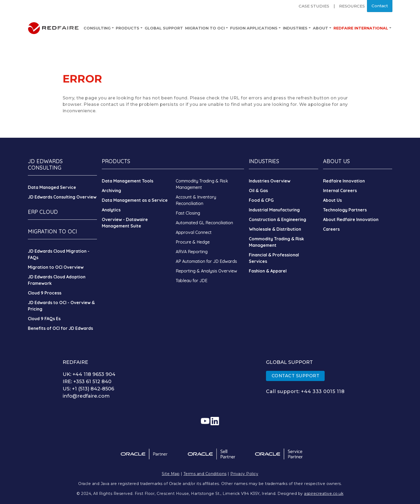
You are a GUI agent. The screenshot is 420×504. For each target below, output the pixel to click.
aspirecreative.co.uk (324, 494)
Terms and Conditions (205, 474)
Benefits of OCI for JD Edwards (60, 328)
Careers (331, 229)
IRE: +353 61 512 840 (87, 382)
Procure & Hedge (193, 242)
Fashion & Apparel (268, 271)
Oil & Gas (258, 191)
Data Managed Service (52, 187)
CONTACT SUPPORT (296, 376)
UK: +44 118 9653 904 (89, 374)
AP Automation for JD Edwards (206, 261)
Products (129, 28)
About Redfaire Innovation (351, 219)
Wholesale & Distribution (275, 229)
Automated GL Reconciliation (204, 223)
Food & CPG (261, 200)
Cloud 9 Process (45, 293)
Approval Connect (194, 232)
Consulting (99, 28)
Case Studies (314, 6)
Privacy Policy (244, 474)
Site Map (171, 474)
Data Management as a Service (135, 200)
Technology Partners (345, 210)
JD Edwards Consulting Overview (62, 197)
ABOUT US (336, 161)
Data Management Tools (127, 181)
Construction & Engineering (277, 219)
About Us (332, 200)
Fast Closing (188, 213)
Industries (297, 28)
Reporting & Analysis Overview (206, 271)
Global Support (164, 28)
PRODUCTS (116, 161)
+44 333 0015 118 (323, 391)
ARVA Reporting (192, 252)
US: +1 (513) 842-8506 (88, 389)
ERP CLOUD (43, 212)
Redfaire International (362, 28)
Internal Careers (340, 191)
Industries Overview (270, 181)
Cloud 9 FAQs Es (44, 319)
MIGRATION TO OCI (52, 231)
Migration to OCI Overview (56, 267)
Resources (352, 6)
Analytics (111, 210)
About (322, 28)
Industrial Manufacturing (274, 210)
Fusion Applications (255, 28)
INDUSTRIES (264, 161)
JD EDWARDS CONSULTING (45, 164)
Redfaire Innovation (344, 181)
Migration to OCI (207, 28)
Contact (380, 6)
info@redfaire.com (86, 396)
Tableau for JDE (192, 281)
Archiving (111, 191)
